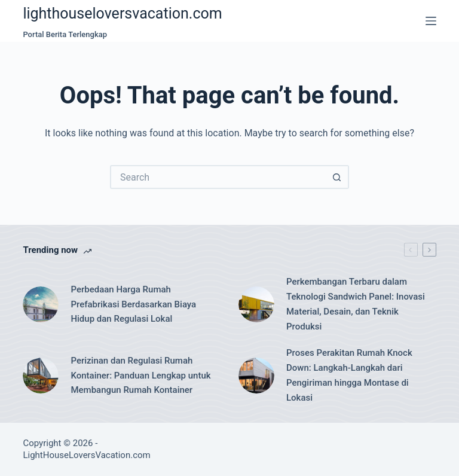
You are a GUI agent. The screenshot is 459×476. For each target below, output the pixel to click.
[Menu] (431, 21)
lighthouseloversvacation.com (122, 13)
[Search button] (337, 177)
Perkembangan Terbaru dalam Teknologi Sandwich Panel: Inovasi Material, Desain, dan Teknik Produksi (356, 304)
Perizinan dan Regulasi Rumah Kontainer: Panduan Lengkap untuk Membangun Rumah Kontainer (140, 376)
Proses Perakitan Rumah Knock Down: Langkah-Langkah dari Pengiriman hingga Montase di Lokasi (349, 375)
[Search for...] (218, 177)
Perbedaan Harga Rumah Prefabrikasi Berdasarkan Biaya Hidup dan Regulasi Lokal (133, 304)
